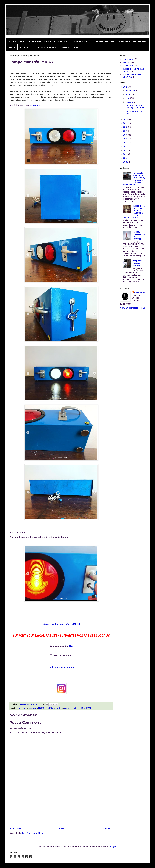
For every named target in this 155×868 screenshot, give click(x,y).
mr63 (81, 708)
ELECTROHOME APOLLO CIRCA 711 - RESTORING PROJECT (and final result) (134, 212)
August (129, 94)
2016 (126, 135)
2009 (126, 162)
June (128, 98)
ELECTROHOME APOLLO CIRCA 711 (49, 41)
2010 (126, 158)
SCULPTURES (16, 41)
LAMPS (65, 47)
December (131, 90)
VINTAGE (88, 708)
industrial (23, 708)
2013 (126, 146)
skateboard (128, 59)
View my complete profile (133, 308)
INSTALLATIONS (46, 47)
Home (62, 828)
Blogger (112, 847)
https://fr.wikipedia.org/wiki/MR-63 (61, 624)
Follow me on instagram (61, 667)
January (130, 102)
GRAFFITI (127, 62)
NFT (76, 47)
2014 (126, 142)
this (71, 646)
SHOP (12, 47)
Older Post (107, 828)
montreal (59, 708)
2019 (126, 123)
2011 (125, 154)
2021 (126, 87)
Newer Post (16, 828)
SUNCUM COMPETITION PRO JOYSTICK (139, 236)
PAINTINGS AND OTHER (133, 41)
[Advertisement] (61, 806)
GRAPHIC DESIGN (104, 41)
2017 (126, 131)
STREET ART (81, 41)
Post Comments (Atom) (33, 833)
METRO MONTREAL (46, 708)
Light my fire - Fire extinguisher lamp (134, 106)
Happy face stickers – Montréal (138, 263)
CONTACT (26, 47)
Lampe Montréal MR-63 (135, 112)
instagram (35, 105)
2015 (126, 139)
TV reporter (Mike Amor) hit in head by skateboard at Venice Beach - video (134, 179)
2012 (126, 150)
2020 (126, 119)
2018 (126, 127)
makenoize (33, 708)
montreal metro (71, 708)
